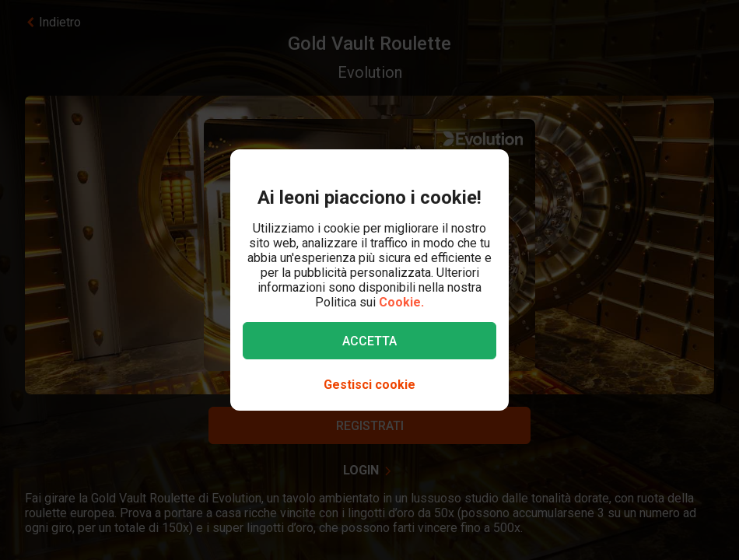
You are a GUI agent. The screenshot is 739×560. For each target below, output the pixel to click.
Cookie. (401, 302)
